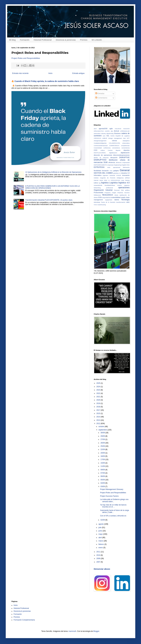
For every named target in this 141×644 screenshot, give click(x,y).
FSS (111, 171)
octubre (102, 427)
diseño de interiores (101, 158)
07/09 (103, 473)
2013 (99, 420)
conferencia (107, 148)
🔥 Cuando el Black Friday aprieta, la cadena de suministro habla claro (45, 81)
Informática (98, 175)
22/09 (103, 449)
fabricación (126, 167)
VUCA (96, 205)
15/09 (103, 463)
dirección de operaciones (103, 155)
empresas (110, 165)
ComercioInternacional (101, 146)
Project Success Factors (109, 496)
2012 (99, 423)
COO (96, 150)
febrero (101, 544)
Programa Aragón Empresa (114, 193)
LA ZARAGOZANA (114, 180)
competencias (125, 146)
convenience (116, 148)
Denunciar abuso (102, 569)
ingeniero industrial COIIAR (112, 175)
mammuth (72, 631)
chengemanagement (100, 141)
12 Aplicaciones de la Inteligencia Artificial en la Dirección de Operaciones (53, 172)
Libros (96, 183)
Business (118, 133)
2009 (99, 558)
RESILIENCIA (108, 195)
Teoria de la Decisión (108, 202)
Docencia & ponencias (66, 40)
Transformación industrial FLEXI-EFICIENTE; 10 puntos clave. (49, 200)
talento (117, 200)
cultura (103, 150)
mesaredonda (98, 185)
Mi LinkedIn (97, 40)
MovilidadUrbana (110, 185)
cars (104, 136)
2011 (99, 552)
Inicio (50, 73)
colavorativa (126, 143)
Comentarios (101, 98)
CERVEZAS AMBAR (100, 138)
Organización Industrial (103, 190)
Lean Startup (125, 180)
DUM (106, 162)
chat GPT (126, 138)
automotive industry (100, 133)
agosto (101, 524)
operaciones (124, 188)
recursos (127, 193)
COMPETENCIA (114, 146)
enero (101, 548)
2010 (99, 555)
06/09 (103, 476)
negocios (127, 185)
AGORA (107, 131)
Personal (117, 190)
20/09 (103, 453)
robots (116, 195)
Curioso (110, 150)
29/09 (103, 436)
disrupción (114, 158)
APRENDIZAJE (125, 131)
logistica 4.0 (124, 183)
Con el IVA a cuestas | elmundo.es (113, 516)
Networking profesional (103, 188)
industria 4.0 (125, 173)
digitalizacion (113, 153)
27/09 (103, 439)
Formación (25, 40)
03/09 (103, 486)
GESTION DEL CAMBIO (103, 173)
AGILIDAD (118, 129)
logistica (105, 183)
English (124, 165)
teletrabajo (97, 202)
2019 (99, 403)
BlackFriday (110, 133)
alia (112, 131)
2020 (99, 400)
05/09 (103, 480)
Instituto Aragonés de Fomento (105, 178)
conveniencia (126, 148)
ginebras (116, 173)
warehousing (102, 205)
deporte (118, 150)
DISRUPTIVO (100, 160)
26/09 (103, 443)
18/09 (103, 456)
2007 (99, 562)
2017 (95, 129)
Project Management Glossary (112, 489)
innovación (126, 175)
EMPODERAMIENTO (100, 165)
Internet (96, 180)
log (100, 183)
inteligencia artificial (123, 178)
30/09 (103, 433)
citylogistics (126, 141)
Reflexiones (97, 195)
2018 (99, 407)
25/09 (103, 446)
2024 (99, 387)
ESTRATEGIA (99, 167)
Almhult (117, 131)
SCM (100, 197)
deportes (127, 150)
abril (100, 538)
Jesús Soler (103, 180)
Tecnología (125, 200)
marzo (101, 541)
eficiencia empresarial (123, 162)
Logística (114, 183)
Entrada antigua (78, 73)
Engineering (118, 165)
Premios (84, 40)
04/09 (103, 483)
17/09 (103, 460)
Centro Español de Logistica (120, 136)
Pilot (122, 190)
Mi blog (12, 40)
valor (128, 202)
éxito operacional (114, 167)
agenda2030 (103, 129)
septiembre (103, 430)
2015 (99, 413)
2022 (99, 393)
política (127, 190)
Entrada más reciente (20, 73)
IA (120, 173)
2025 (99, 383)
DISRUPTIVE (124, 158)
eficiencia (112, 162)
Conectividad (98, 148)
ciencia (115, 141)
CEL (108, 136)
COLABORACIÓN (114, 143)
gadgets (116, 171)
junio (101, 531)
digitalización (125, 153)
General (125, 170)
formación (105, 171)
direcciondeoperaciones (121, 155)
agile (111, 129)
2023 (99, 390)
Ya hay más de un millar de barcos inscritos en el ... (113, 506)
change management (115, 138)
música (119, 185)
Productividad (98, 193)
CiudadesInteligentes (100, 143)
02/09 (103, 520)
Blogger (96, 631)
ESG (128, 165)
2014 (99, 417)
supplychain (109, 200)
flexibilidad (97, 171)
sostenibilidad (116, 197)
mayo (101, 534)
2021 (99, 397)
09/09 (103, 470)
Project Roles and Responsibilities (26, 58)
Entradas (100, 94)
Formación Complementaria (24, 620)
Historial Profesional (43, 40)
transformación (121, 202)
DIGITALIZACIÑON (100, 153)
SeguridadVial (106, 197)
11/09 (103, 466)
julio (100, 528)
